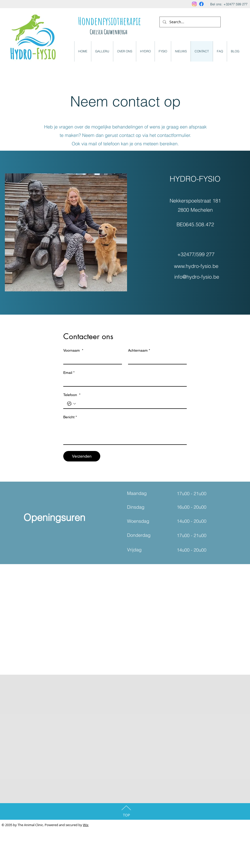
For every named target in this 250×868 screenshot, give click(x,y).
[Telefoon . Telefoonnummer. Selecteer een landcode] (71, 404)
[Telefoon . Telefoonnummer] (130, 404)
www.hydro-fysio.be (196, 266)
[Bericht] (125, 433)
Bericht (70, 417)
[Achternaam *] (156, 359)
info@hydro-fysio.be (197, 277)
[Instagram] (194, 4)
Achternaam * (139, 350)
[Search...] (190, 22)
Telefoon (72, 395)
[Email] (123, 382)
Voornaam (73, 350)
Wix (86, 825)
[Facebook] (201, 4)
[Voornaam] (91, 359)
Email (69, 373)
